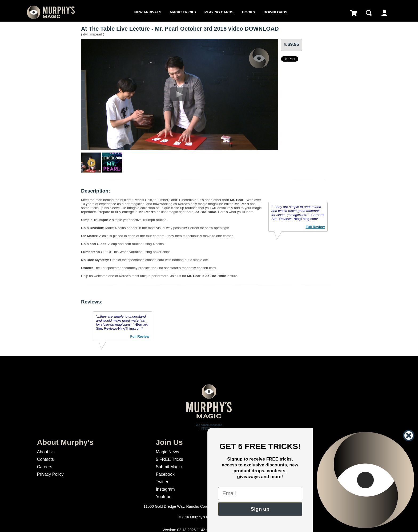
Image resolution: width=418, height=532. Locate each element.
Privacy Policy (50, 474)
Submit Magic (169, 467)
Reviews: (92, 302)
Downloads (276, 12)
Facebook (165, 474)
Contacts (45, 459)
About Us (46, 452)
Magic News (168, 452)
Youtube (164, 497)
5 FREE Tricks (170, 459)
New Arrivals (148, 12)
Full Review (315, 227)
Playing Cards (219, 12)
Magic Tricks (183, 12)
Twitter (162, 482)
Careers (45, 467)
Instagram (165, 489)
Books (249, 12)
